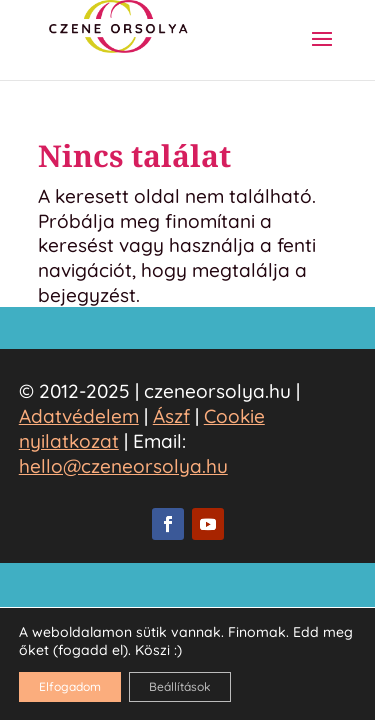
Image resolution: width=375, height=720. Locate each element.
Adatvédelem (79, 416)
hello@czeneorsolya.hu (123, 466)
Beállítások (180, 686)
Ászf (171, 416)
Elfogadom (70, 686)
